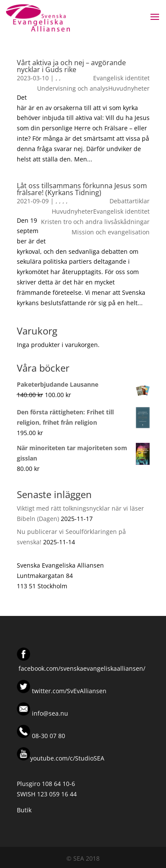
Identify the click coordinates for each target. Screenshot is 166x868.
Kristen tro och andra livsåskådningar (95, 222)
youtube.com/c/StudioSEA (61, 758)
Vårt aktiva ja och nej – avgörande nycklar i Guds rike (71, 66)
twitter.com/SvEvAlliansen (68, 691)
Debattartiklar (130, 201)
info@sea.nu (49, 713)
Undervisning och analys (73, 88)
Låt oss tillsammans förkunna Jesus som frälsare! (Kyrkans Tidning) (82, 189)
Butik (24, 810)
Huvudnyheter (129, 88)
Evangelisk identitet (121, 78)
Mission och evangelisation (111, 232)
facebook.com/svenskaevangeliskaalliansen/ (82, 668)
